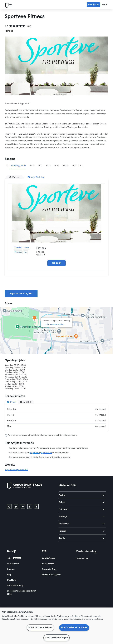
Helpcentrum (82, 558)
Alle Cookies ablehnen (40, 628)
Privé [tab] (11, 402)
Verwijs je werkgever (51, 575)
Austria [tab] (82, 495)
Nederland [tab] (82, 524)
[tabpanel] (56, 418)
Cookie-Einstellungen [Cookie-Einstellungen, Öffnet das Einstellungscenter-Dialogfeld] (56, 638)
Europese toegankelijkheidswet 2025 (22, 593)
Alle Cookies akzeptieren (74, 628)
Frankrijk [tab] (82, 517)
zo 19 (57, 166)
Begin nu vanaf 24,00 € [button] (21, 294)
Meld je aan (93, 5)
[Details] (56, 213)
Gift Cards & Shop (15, 586)
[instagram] (9, 506)
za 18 (48, 166)
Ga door (56, 263)
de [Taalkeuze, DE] (105, 5)
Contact (11, 569)
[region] (56, 626)
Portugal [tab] (82, 531)
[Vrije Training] (36, 177)
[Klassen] (15, 177)
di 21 (74, 166)
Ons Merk (11, 580)
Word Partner (48, 564)
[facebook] (30, 506)
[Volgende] (80, 166)
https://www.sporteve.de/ (16, 470)
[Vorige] (7, 166)
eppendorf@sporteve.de (41, 453)
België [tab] (82, 502)
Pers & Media (13, 564)
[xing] (36, 506)
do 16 (32, 166)
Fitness (41, 248)
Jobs (9, 558)
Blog (9, 575)
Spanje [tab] (82, 538)
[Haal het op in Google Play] (39, 497)
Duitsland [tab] (82, 509)
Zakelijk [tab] (26, 402)
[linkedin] (16, 506)
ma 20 (65, 166)
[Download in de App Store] (17, 497)
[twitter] (23, 506)
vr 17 (40, 166)
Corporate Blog (49, 569)
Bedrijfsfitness (48, 558)
